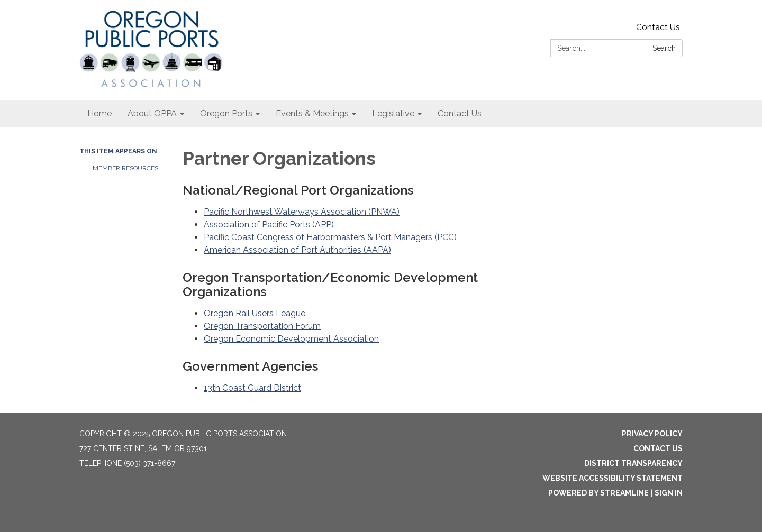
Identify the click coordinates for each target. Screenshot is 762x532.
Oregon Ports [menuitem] (226, 113)
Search (664, 48)
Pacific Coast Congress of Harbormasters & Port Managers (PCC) (330, 237)
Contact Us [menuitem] (460, 113)
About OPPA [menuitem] (152, 113)
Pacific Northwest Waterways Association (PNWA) (302, 212)
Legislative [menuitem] (393, 113)
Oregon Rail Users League (255, 313)
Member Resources (125, 168)
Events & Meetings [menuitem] (312, 113)
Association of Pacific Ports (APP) (269, 224)
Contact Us (658, 27)
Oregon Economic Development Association (291, 339)
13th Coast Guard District (252, 388)
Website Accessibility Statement (613, 478)
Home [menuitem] (99, 113)
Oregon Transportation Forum (262, 326)
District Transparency (633, 463)
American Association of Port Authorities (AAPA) (297, 250)
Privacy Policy (652, 434)
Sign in (669, 493)
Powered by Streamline (598, 493)
